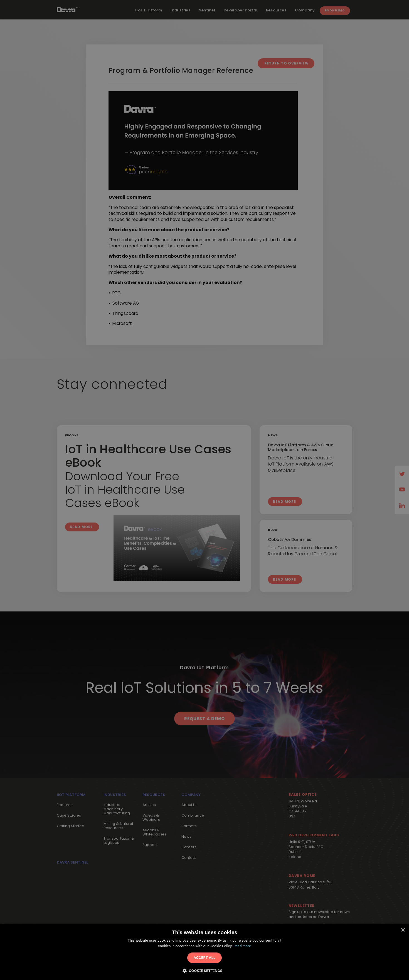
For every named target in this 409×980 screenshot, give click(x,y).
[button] (204, 970)
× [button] (403, 930)
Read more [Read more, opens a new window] (242, 946)
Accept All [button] (205, 958)
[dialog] (204, 952)
